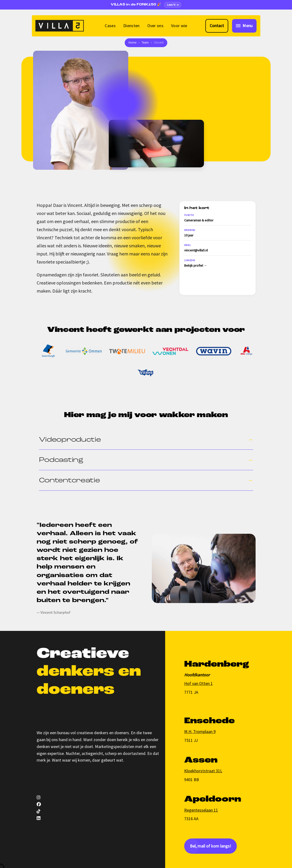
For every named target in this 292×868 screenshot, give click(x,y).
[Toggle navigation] (244, 26)
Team (145, 42)
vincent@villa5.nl (196, 250)
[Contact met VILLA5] (217, 26)
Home (132, 42)
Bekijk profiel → (196, 265)
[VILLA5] (60, 26)
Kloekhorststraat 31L (203, 771)
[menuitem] (110, 26)
